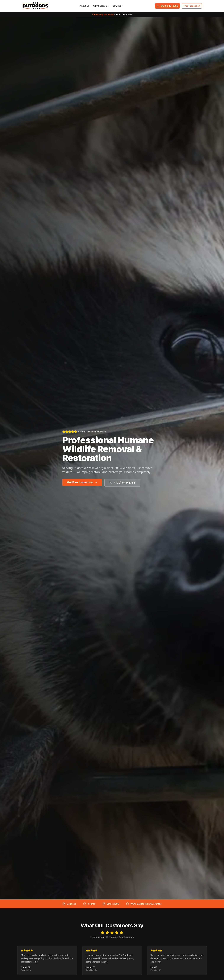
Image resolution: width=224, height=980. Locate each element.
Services (118, 6)
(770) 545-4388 (167, 6)
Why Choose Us (101, 6)
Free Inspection (192, 6)
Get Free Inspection (82, 482)
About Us (85, 6)
